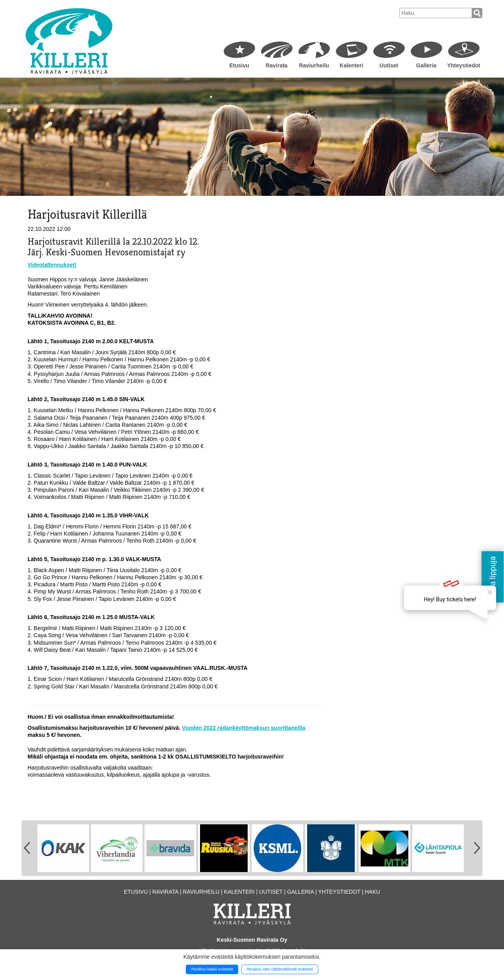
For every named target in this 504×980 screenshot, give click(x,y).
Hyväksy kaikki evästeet (212, 969)
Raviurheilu (314, 65)
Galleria (426, 65)
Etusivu (239, 65)
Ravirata (277, 65)
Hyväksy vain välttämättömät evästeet (280, 969)
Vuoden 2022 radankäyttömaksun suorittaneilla (244, 728)
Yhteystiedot (463, 65)
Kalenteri (352, 65)
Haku (372, 892)
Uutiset (389, 65)
